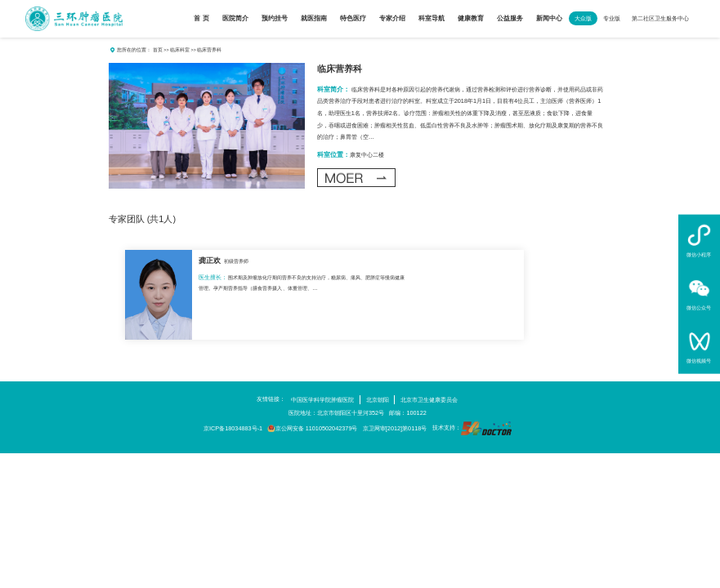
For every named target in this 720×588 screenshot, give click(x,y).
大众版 (583, 18)
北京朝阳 (378, 400)
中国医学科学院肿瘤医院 (322, 400)
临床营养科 (340, 69)
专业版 (612, 18)
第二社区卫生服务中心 (660, 18)
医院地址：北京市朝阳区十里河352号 (336, 413)
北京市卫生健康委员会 (429, 400)
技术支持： (472, 428)
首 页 (201, 18)
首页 (158, 49)
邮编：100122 (407, 413)
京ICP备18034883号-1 (233, 428)
